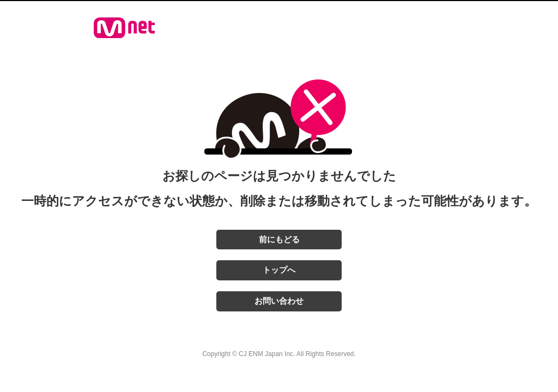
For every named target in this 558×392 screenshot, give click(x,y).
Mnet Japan (124, 28)
